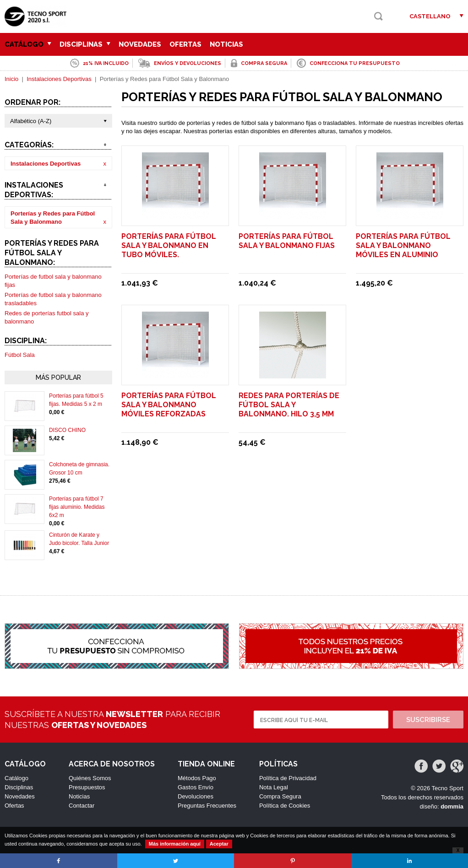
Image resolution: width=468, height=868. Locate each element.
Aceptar (219, 844)
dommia (452, 806)
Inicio (11, 79)
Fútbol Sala (20, 355)
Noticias (226, 44)
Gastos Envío (196, 787)
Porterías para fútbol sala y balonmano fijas (287, 241)
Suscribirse (428, 720)
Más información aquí (175, 844)
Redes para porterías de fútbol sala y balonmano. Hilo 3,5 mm (289, 405)
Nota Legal (274, 787)
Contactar (82, 806)
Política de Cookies (285, 806)
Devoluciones (196, 796)
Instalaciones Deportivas (59, 79)
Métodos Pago (197, 778)
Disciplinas (85, 44)
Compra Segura (280, 796)
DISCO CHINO (67, 430)
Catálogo (28, 44)
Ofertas (185, 44)
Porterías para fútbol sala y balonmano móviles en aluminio (403, 245)
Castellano (430, 16)
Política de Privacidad (288, 778)
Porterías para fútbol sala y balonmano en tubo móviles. (169, 245)
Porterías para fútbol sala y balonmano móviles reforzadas (169, 405)
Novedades (140, 44)
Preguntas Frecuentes (207, 806)
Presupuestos (87, 787)
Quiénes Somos (90, 778)
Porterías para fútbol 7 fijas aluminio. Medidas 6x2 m (77, 507)
